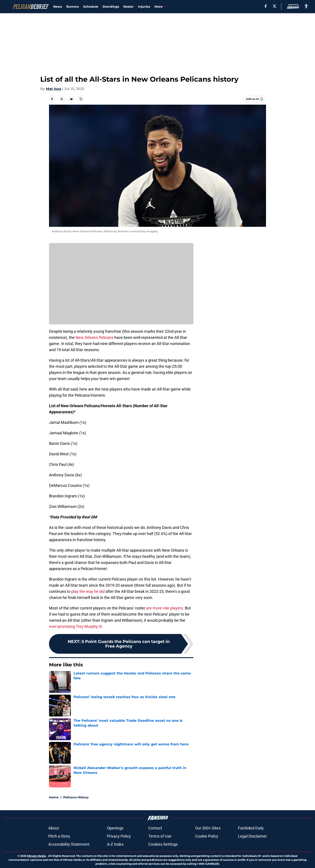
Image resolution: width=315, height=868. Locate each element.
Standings (111, 7)
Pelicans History (76, 797)
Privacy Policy (119, 836)
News (58, 7)
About (54, 828)
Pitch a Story (59, 836)
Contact (155, 828)
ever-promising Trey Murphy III (75, 626)
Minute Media (36, 856)
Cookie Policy (207, 836)
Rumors (73, 7)
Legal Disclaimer (252, 836)
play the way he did (88, 591)
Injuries (144, 7)
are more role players (164, 608)
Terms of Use (160, 836)
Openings (115, 828)
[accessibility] (306, 6)
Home (54, 797)
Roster (129, 7)
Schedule (91, 7)
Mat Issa (54, 89)
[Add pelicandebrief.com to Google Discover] (255, 99)
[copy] (81, 99)
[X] (275, 6)
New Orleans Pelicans (94, 337)
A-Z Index (115, 844)
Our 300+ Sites (208, 828)
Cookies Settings (163, 844)
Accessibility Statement (69, 844)
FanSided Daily (251, 828)
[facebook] (266, 6)
